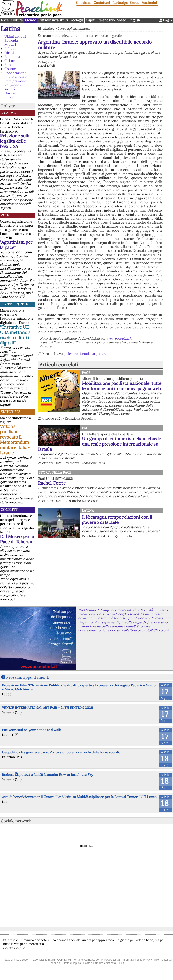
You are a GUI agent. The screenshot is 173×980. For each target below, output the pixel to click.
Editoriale (11, 412)
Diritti (9, 53)
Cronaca (11, 69)
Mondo (31, 20)
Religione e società (13, 87)
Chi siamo (84, 3)
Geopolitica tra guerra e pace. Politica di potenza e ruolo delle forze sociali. (61, 752)
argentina (100, 354)
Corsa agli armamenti (74, 28)
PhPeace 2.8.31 (111, 960)
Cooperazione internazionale (16, 75)
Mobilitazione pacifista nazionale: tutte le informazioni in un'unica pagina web (122, 386)
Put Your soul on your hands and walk (31, 730)
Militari (10, 44)
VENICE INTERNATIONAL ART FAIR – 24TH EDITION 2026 (47, 708)
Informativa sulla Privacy (137, 960)
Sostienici (149, 3)
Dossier (10, 93)
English (134, 20)
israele (85, 354)
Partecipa (120, 3)
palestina (72, 354)
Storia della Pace (55, 472)
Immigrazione (15, 81)
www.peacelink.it (119, 338)
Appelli (10, 65)
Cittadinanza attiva (53, 20)
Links (9, 97)
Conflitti (10, 510)
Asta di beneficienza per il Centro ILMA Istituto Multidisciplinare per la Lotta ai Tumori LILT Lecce (79, 797)
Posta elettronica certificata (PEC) (104, 963)
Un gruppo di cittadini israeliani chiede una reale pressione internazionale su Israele (99, 444)
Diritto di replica (72, 963)
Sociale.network (16, 821)
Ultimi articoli (15, 36)
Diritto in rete (14, 304)
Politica (10, 49)
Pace (5, 20)
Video (122, 20)
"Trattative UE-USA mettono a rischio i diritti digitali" (16, 335)
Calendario (106, 20)
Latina (11, 29)
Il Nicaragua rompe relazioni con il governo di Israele (117, 520)
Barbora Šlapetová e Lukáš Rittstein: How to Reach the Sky (47, 775)
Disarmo (8, 113)
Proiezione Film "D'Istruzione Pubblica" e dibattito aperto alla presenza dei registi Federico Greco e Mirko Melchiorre (79, 687)
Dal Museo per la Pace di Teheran (17, 539)
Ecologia (77, 20)
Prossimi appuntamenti (28, 677)
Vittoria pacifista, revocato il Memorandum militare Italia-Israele (15, 440)
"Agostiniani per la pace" (16, 245)
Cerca (135, 3)
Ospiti (91, 20)
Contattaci (102, 3)
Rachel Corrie (52, 483)
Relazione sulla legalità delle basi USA (15, 141)
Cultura (17, 20)
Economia (12, 57)
